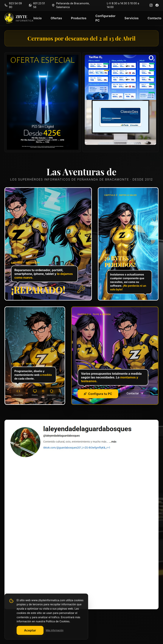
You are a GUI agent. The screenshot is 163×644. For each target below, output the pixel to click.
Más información (55, 630)
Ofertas (56, 18)
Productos (79, 18)
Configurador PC (105, 18)
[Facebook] (157, 5)
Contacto (155, 18)
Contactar (135, 393)
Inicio (38, 18)
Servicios (132, 18)
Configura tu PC (98, 394)
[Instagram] (151, 5)
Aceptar (30, 630)
